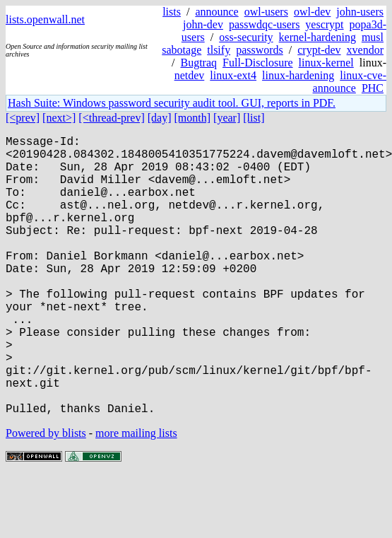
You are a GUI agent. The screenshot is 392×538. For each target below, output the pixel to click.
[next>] (59, 118)
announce (216, 12)
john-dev (203, 24)
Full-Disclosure (258, 63)
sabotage (182, 50)
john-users (360, 12)
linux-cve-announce (350, 82)
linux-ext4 (233, 75)
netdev (190, 75)
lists (172, 12)
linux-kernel (326, 63)
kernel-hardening (317, 37)
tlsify (219, 50)
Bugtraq (198, 63)
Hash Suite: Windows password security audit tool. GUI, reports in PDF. (172, 103)
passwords (260, 50)
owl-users (266, 12)
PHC (373, 88)
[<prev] (23, 118)
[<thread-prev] (111, 118)
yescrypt (324, 24)
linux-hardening (298, 75)
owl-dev (312, 12)
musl (373, 37)
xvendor (365, 50)
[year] (227, 118)
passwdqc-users (264, 24)
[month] (193, 118)
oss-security (246, 37)
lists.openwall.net (45, 19)
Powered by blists (46, 495)
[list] (254, 118)
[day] (160, 118)
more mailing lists (136, 495)
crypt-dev (319, 50)
